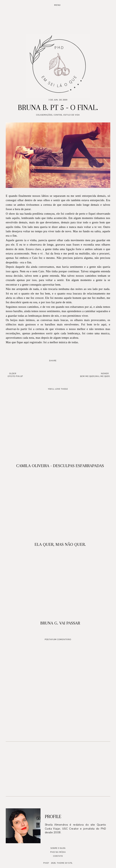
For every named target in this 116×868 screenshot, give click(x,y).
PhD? (46, 863)
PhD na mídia (58, 852)
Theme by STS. (65, 863)
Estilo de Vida (72, 115)
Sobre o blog (58, 848)
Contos (58, 115)
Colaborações (44, 115)
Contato (58, 856)
